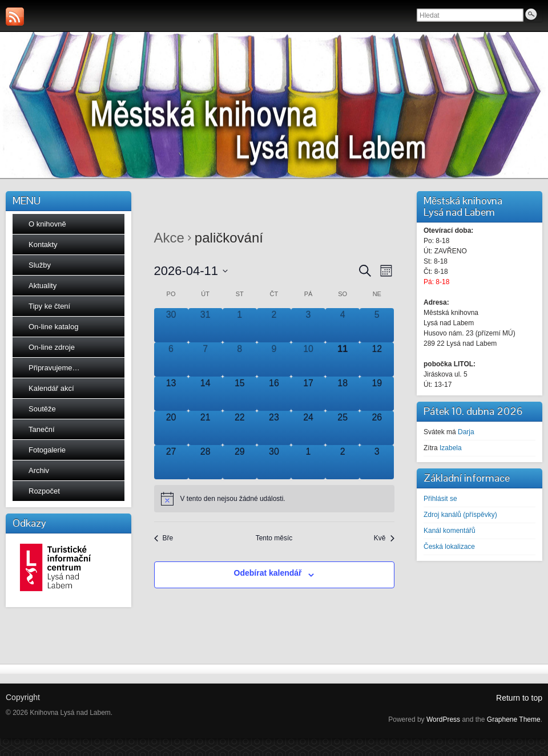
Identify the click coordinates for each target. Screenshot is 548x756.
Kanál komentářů (450, 531)
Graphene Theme (514, 719)
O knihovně (47, 224)
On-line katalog (53, 327)
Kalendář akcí (51, 388)
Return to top (519, 698)
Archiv (39, 470)
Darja (466, 432)
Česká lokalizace (449, 547)
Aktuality (43, 286)
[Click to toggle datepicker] (191, 271)
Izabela (451, 448)
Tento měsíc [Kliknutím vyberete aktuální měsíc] (274, 538)
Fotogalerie (47, 450)
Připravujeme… (54, 368)
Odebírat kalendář (268, 573)
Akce (169, 238)
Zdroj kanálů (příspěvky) (460, 515)
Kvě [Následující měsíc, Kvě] (384, 538)
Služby (40, 265)
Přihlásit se (440, 499)
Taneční (42, 429)
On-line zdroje (52, 347)
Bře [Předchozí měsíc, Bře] (164, 538)
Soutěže (42, 409)
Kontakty (43, 244)
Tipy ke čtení (49, 306)
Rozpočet (44, 491)
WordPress (443, 719)
